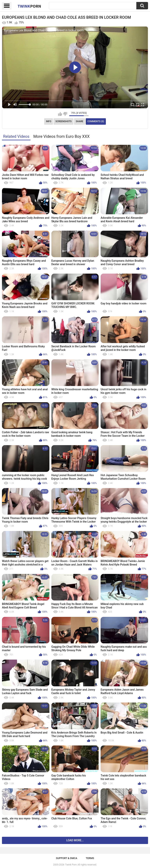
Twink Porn (71, 865)
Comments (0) (96, 121)
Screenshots (64, 121)
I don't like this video (65, 114)
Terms (90, 858)
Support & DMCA (67, 858)
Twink (29, 6)
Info (49, 121)
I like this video (60, 114)
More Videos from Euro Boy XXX (62, 136)
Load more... (75, 840)
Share (79, 121)
